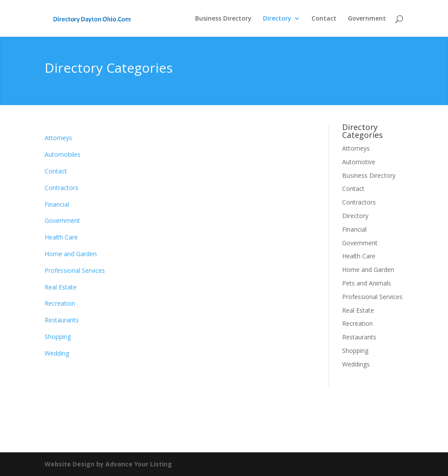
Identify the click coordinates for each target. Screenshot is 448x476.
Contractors (61, 188)
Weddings (356, 364)
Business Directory (223, 19)
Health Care (61, 237)
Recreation (60, 303)
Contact (324, 19)
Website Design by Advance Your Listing (108, 464)
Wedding (57, 353)
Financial (57, 204)
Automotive (359, 162)
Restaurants (62, 320)
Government (367, 19)
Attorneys (58, 138)
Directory (277, 19)
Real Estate (61, 287)
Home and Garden (71, 254)
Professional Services (75, 270)
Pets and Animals (367, 283)
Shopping (58, 337)
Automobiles (63, 154)
